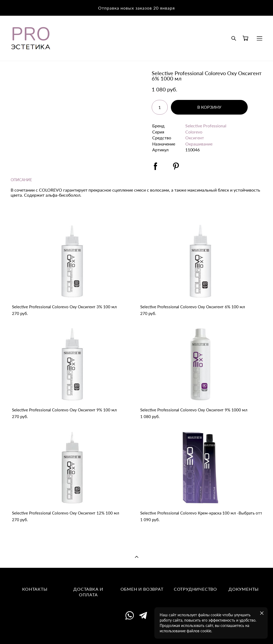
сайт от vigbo (136, 632)
